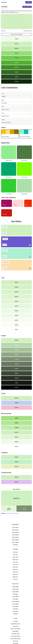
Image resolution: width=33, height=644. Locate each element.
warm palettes (15, 607)
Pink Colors (15, 555)
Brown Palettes (15, 589)
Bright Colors (15, 577)
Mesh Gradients (15, 537)
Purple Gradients (15, 540)
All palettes (15, 614)
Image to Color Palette (15, 629)
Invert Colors (15, 626)
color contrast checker (15, 636)
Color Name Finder (15, 634)
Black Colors (15, 567)
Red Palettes (15, 594)
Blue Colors (15, 552)
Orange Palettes (15, 592)
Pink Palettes (15, 599)
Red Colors (15, 564)
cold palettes (15, 609)
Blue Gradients (15, 530)
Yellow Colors (15, 560)
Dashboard (29, 2)
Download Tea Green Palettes (16, 34)
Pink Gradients (15, 527)
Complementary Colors (15, 624)
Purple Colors (15, 572)
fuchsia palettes (15, 604)
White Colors (15, 569)
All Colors (15, 579)
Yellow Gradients (15, 532)
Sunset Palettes (15, 587)
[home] (4, 2)
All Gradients (15, 545)
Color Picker (15, 641)
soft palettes (15, 611)
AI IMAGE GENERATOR (27, 7)
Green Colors (15, 513)
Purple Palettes (15, 597)
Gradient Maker (15, 631)
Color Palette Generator (15, 639)
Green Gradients (8, 513)
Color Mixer (15, 621)
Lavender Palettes (15, 602)
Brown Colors (15, 557)
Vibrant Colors (15, 574)
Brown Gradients (15, 542)
